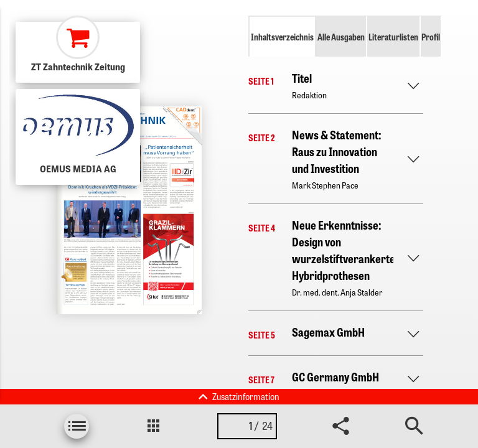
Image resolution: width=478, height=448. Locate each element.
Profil (431, 37)
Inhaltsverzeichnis (282, 37)
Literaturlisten (393, 37)
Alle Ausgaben (341, 37)
